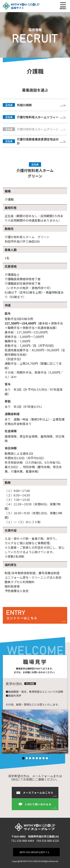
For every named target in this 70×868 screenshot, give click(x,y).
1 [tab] (24, 758)
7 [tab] (44, 758)
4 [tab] (34, 758)
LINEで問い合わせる (35, 804)
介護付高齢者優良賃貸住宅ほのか (31, 141)
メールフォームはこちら (35, 793)
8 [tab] (47, 758)
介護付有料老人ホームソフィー (31, 117)
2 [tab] (27, 758)
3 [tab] (30, 758)
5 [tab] (37, 758)
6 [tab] (40, 758)
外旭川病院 (17, 105)
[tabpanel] (35, 732)
